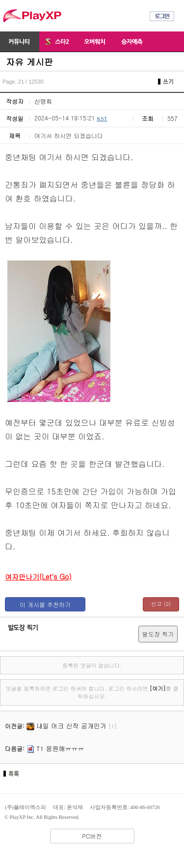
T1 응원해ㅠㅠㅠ (60, 748)
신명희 (43, 101)
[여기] (158, 688)
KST (102, 118)
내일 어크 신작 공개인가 (71, 726)
